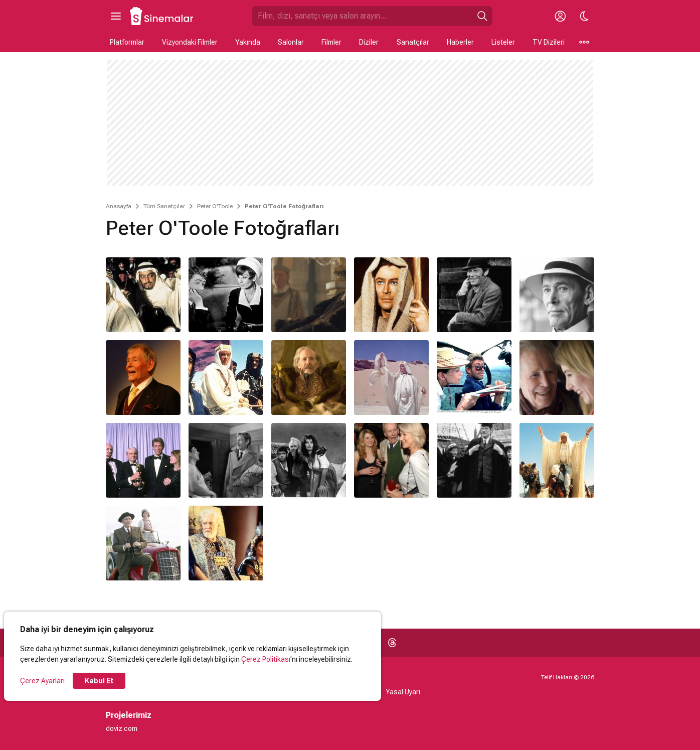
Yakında (248, 42)
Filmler (331, 42)
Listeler (503, 42)
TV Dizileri (549, 42)
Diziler (369, 42)
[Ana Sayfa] (162, 16)
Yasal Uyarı (403, 692)
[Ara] (482, 16)
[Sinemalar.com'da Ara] (362, 16)
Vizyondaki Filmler (190, 42)
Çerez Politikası (266, 659)
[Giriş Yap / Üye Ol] (560, 16)
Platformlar (127, 42)
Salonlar (291, 42)
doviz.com (122, 728)
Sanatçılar (413, 42)
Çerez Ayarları (42, 681)
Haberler (460, 42)
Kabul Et (99, 681)
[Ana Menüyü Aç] (116, 16)
